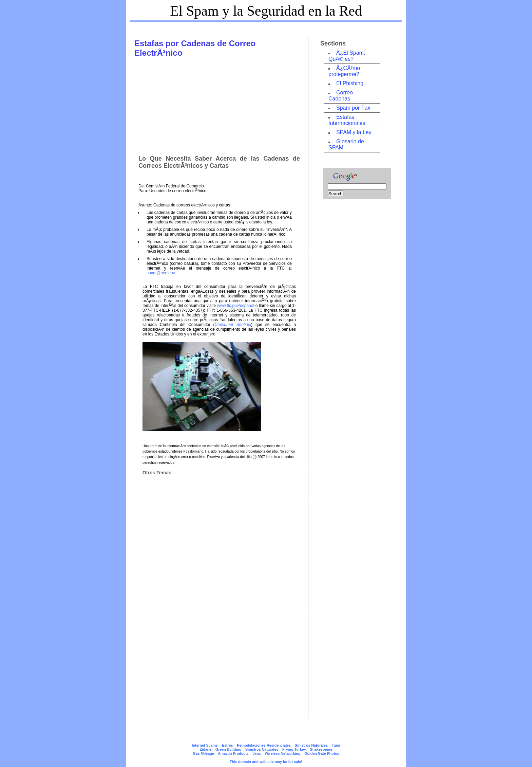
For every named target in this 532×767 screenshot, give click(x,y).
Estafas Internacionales (347, 120)
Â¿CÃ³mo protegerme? (344, 71)
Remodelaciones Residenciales (264, 745)
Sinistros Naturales (311, 745)
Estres (227, 745)
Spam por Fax (353, 108)
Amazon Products (233, 753)
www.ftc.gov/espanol (236, 306)
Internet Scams (205, 745)
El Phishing (350, 83)
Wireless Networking (283, 753)
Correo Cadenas (341, 96)
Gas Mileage (203, 753)
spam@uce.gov (161, 273)
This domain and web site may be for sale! (266, 762)
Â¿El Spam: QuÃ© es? (347, 56)
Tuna (336, 745)
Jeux (256, 753)
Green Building (228, 749)
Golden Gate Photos (322, 753)
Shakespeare (321, 749)
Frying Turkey (294, 749)
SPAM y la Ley (354, 132)
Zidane (206, 749)
